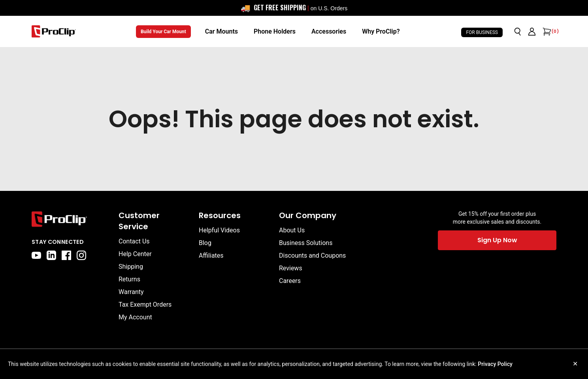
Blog (205, 243)
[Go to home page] (71, 219)
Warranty (131, 292)
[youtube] (36, 255)
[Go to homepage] (54, 31)
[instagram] (81, 255)
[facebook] (66, 255)
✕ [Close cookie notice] (575, 364)
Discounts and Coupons (312, 255)
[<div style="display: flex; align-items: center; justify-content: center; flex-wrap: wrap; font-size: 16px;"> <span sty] (294, 8)
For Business (482, 32)
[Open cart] (546, 32)
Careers (290, 281)
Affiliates (211, 255)
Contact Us (134, 241)
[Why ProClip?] (381, 32)
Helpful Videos (219, 230)
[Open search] (518, 32)
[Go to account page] (532, 32)
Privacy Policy (495, 364)
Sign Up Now (497, 240)
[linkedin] (51, 255)
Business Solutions (306, 243)
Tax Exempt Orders (145, 305)
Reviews (291, 268)
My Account (135, 317)
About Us (292, 230)
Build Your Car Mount (163, 32)
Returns (129, 279)
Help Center (135, 254)
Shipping (131, 267)
